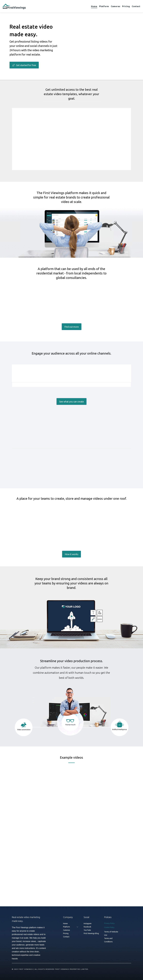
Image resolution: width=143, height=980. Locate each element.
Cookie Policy (109, 927)
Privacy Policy (109, 923)
